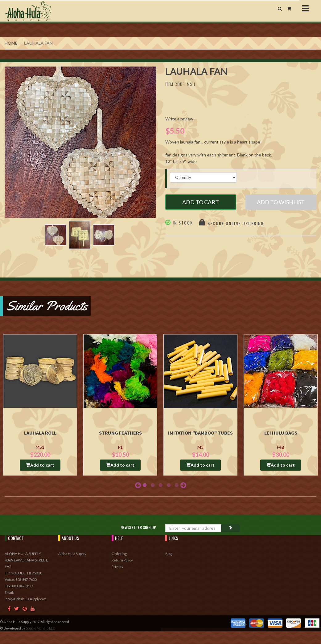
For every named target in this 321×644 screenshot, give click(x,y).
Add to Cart (201, 202)
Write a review (179, 119)
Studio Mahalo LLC (41, 628)
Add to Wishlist (281, 202)
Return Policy (122, 560)
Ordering (119, 554)
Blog (169, 554)
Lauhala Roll (40, 433)
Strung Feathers (120, 433)
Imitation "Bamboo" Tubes (200, 433)
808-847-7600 (26, 579)
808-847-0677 (23, 586)
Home (11, 43)
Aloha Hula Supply (72, 554)
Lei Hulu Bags (281, 433)
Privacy (117, 567)
